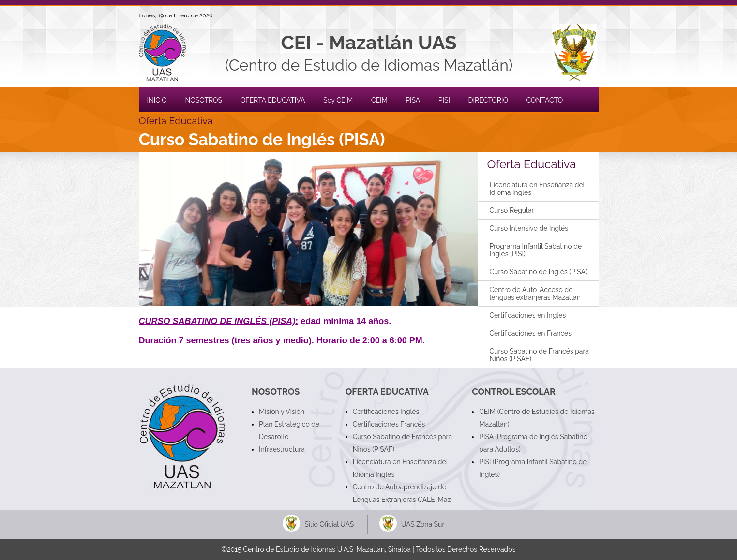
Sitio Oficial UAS (329, 524)
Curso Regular (512, 210)
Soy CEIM (338, 100)
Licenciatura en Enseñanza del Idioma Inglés (537, 189)
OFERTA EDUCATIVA (273, 100)
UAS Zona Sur (423, 524)
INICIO (157, 100)
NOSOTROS (203, 100)
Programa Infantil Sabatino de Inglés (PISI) (536, 250)
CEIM (379, 100)
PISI (444, 100)
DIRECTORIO (488, 100)
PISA (413, 100)
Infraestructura (282, 449)
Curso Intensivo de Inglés (529, 228)
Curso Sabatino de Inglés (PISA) (539, 272)
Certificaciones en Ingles (528, 315)
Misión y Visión (282, 412)
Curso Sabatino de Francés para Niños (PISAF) (539, 355)
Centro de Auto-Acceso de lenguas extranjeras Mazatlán (535, 294)
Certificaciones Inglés (386, 412)
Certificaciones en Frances (531, 333)
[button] (308, 229)
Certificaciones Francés (389, 424)
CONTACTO (545, 100)
